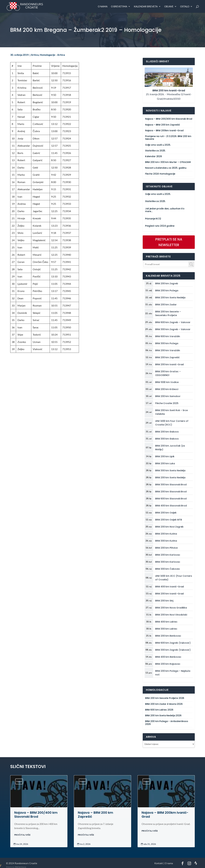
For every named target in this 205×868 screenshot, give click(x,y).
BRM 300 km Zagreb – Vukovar (173, 329)
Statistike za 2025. (155, 151)
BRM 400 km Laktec (166, 622)
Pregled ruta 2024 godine (160, 226)
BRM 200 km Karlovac (168, 555)
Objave (169, 7)
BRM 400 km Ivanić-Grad (170, 587)
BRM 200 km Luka (165, 463)
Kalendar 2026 (154, 156)
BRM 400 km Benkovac (168, 657)
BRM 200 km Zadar (166, 305)
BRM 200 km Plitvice (166, 548)
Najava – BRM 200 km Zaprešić (163, 125)
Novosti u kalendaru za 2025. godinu (166, 168)
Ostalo (185, 7)
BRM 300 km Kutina (166, 541)
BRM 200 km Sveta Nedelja (170, 298)
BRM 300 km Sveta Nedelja (170, 470)
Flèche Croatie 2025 (167, 403)
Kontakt (159, 863)
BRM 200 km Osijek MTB (169, 520)
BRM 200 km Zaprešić (167, 357)
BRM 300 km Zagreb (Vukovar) (173, 650)
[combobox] (169, 264)
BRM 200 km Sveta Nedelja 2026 (163, 716)
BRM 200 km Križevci (167, 389)
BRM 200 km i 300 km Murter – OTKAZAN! (168, 162)
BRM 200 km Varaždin (168, 350)
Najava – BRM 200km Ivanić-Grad (164, 131)
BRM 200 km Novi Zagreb (169, 527)
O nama (103, 7)
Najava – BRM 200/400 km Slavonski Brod (169, 119)
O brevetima (119, 7)
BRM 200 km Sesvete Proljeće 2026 (165, 698)
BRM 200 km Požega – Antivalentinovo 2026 (167, 723)
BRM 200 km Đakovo (167, 432)
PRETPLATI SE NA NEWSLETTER (169, 242)
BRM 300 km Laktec (166, 629)
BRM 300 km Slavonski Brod (171, 485)
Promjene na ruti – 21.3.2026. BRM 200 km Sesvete (168, 138)
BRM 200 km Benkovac (168, 636)
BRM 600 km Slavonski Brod (171, 499)
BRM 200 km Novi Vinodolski (171, 615)
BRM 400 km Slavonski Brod (171, 506)
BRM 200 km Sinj (164, 601)
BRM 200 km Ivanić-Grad (169, 364)
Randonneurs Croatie (26, 863)
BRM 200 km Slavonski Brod (171, 492)
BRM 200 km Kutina (166, 534)
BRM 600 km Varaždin (168, 336)
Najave (19, 781)
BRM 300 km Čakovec (168, 569)
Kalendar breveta (146, 7)
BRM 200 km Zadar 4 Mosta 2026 (164, 704)
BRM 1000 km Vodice (167, 382)
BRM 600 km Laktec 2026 (159, 710)
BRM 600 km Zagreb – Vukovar (173, 322)
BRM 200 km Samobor (168, 396)
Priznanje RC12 (153, 219)
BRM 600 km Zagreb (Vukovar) (173, 643)
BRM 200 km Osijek (166, 513)
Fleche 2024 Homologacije (160, 174)
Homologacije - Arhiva (52, 55)
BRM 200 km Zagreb (167, 283)
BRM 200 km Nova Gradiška (171, 608)
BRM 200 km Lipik (165, 456)
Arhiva (35, 55)
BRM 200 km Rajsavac (168, 664)
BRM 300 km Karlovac (168, 562)
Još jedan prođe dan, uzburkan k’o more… (165, 210)
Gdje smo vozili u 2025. (158, 145)
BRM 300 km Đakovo (167, 439)
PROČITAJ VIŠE (22, 835)
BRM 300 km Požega (167, 343)
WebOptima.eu (20, 867)
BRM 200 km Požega (167, 291)
